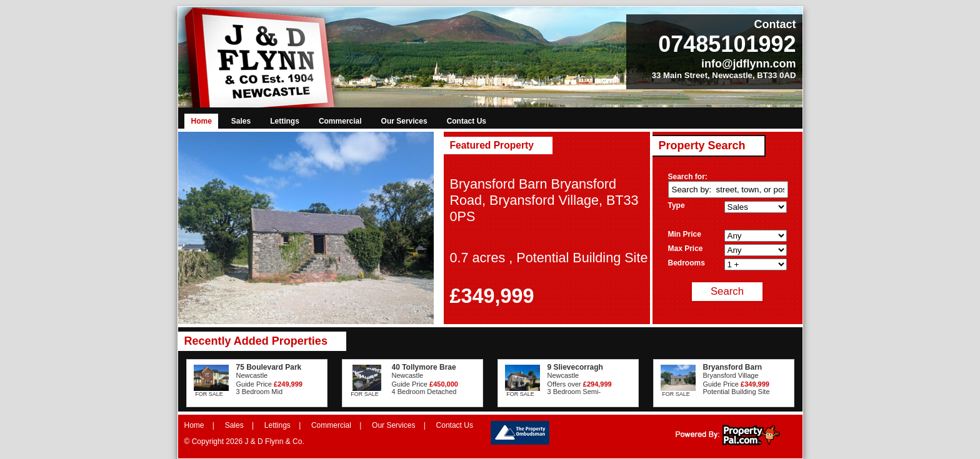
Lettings (285, 121)
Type (677, 205)
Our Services (404, 121)
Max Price (686, 249)
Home (202, 121)
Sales (241, 121)
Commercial (340, 121)
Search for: (688, 177)
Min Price (685, 234)
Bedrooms (687, 263)
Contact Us (467, 121)
